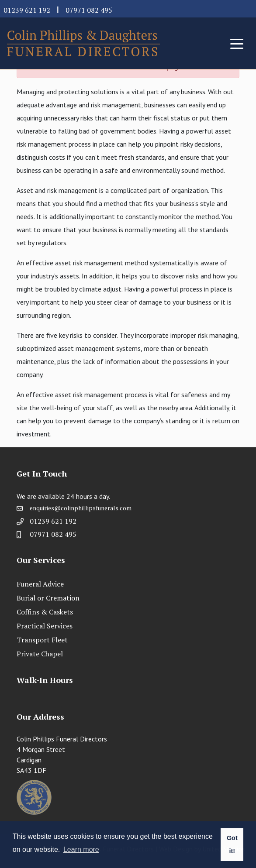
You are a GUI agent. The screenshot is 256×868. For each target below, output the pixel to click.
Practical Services (45, 626)
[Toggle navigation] (237, 43)
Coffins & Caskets (45, 612)
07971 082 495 (89, 10)
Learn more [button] (81, 849)
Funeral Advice (40, 584)
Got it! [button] (232, 844)
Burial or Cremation (48, 598)
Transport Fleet (42, 640)
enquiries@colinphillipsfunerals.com (81, 511)
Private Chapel (40, 654)
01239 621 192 (27, 10)
